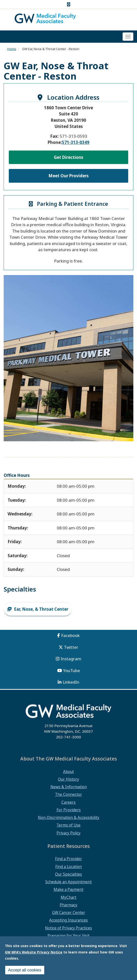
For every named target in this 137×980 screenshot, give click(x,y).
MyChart (68, 897)
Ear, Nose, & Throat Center (41, 609)
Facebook (70, 635)
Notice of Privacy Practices (68, 928)
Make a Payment (68, 889)
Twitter (71, 647)
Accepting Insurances (68, 920)
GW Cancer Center (69, 912)
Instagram (71, 659)
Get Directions (68, 157)
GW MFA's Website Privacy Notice (34, 952)
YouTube (72, 670)
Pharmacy (68, 905)
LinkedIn (71, 682)
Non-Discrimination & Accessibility (69, 817)
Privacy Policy (68, 833)
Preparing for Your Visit (68, 936)
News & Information (69, 787)
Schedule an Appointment (68, 882)
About (68, 772)
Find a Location (68, 867)
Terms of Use (68, 825)
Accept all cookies (25, 970)
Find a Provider (68, 859)
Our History (68, 779)
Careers (68, 802)
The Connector (68, 794)
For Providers (69, 810)
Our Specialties (68, 874)
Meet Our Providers (68, 176)
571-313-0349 (76, 142)
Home (12, 49)
